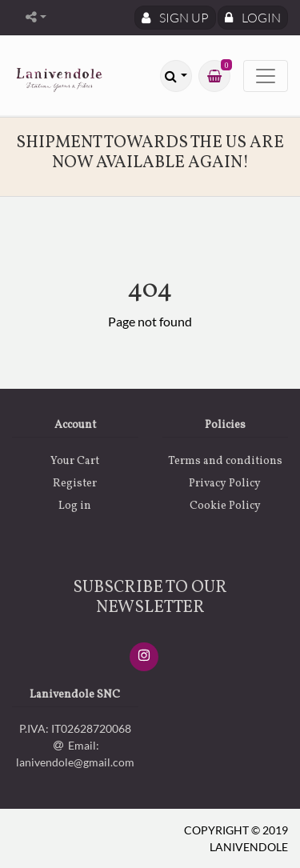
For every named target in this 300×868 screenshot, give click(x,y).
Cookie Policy (225, 506)
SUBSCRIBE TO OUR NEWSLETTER (150, 598)
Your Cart (75, 461)
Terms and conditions (225, 461)
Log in (75, 506)
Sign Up (175, 18)
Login (253, 18)
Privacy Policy (225, 484)
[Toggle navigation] (266, 76)
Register (75, 484)
